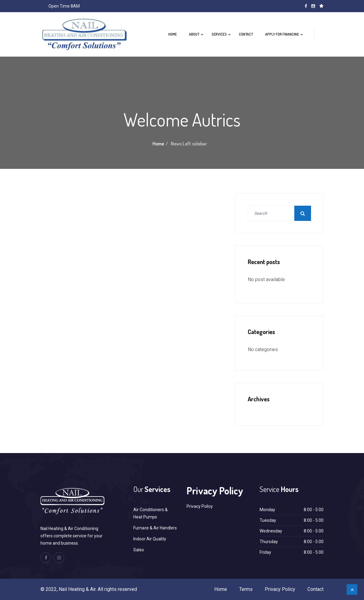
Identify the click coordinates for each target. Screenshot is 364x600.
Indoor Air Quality (150, 539)
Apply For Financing (282, 34)
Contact (246, 34)
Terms (246, 589)
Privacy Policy (200, 506)
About (194, 34)
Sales (139, 550)
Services (219, 34)
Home (173, 34)
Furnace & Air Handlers (155, 528)
